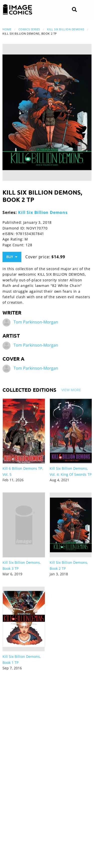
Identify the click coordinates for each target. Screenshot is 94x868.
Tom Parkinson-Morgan (36, 322)
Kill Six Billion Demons (66, 29)
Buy (12, 257)
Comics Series (29, 29)
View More (71, 390)
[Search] (74, 10)
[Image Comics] (18, 10)
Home (7, 29)
